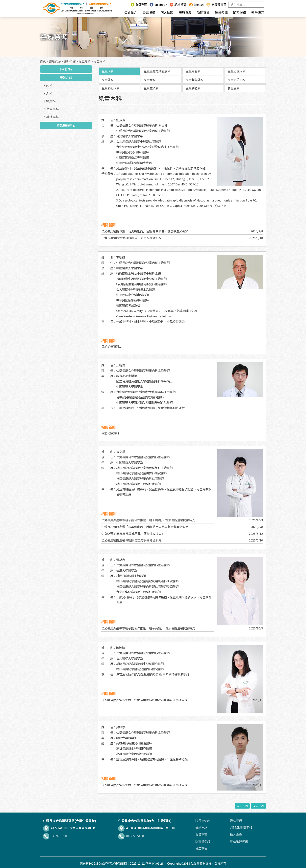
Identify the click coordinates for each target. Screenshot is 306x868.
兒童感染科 (151, 88)
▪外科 (48, 93)
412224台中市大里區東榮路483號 (69, 828)
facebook (158, 4)
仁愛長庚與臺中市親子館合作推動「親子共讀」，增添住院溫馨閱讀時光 (148, 520)
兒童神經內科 (111, 88)
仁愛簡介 (130, 12)
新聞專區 (203, 12)
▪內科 (48, 85)
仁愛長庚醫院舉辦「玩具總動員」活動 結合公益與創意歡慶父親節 (145, 231)
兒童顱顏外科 (195, 80)
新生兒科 (234, 88)
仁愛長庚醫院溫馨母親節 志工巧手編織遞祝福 (131, 238)
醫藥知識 (221, 12)
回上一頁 (242, 806)
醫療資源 (185, 12)
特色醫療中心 (66, 125)
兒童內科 (100, 61)
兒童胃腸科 (193, 71)
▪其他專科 (51, 117)
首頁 (43, 61)
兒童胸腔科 (193, 88)
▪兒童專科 (51, 109)
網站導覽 (178, 4)
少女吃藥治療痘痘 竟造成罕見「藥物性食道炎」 (133, 533)
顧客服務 (240, 12)
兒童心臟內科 (237, 71)
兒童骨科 (150, 80)
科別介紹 (66, 69)
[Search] (246, 5)
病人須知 (167, 12)
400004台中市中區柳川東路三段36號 (147, 828)
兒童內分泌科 (237, 80)
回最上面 (258, 806)
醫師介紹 (70, 61)
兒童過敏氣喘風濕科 (157, 71)
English (196, 4)
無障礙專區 (216, 4)
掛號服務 (149, 12)
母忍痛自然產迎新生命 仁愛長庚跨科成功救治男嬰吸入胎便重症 (144, 700)
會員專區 (139, 4)
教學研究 (258, 12)
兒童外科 (108, 80)
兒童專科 (85, 61)
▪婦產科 (49, 101)
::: (127, 4)
